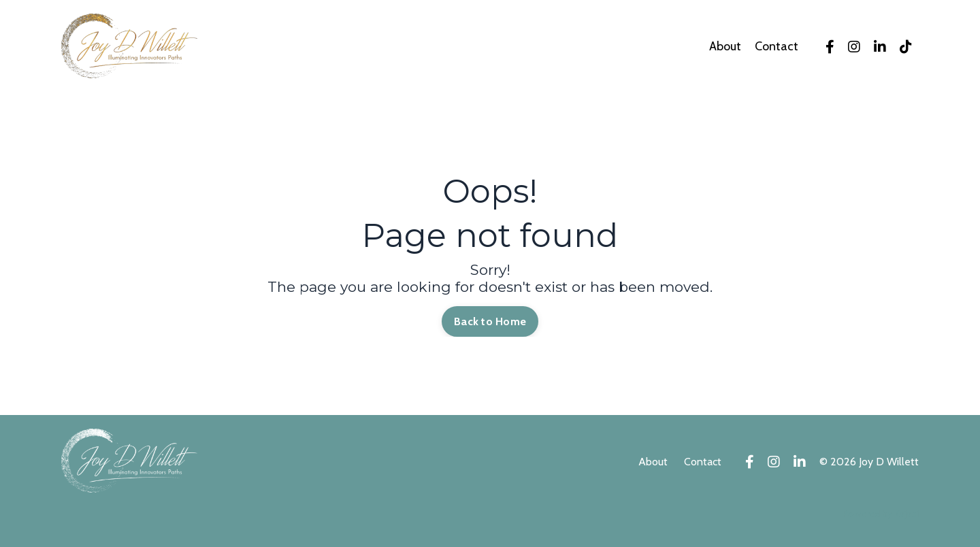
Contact (777, 47)
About (725, 47)
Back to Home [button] (490, 321)
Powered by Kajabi (881, 514)
